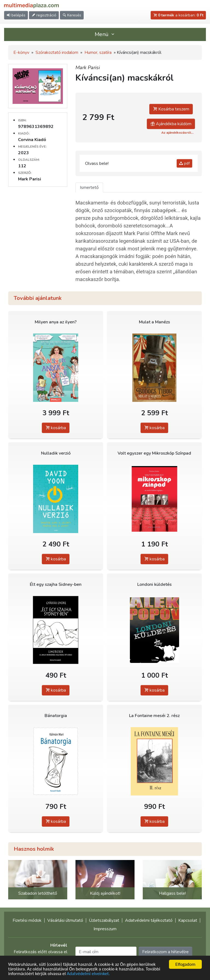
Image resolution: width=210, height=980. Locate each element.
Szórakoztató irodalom (57, 52)
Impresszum (105, 929)
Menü (105, 34)
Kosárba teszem (171, 109)
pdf (184, 163)
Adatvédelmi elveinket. (88, 974)
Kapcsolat (188, 920)
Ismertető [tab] (89, 188)
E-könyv (21, 52)
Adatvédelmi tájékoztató (149, 920)
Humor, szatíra (98, 52)
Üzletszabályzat (104, 920)
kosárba (56, 428)
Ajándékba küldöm (171, 124)
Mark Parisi (88, 68)
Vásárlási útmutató (65, 920)
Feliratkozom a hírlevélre (165, 952)
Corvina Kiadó (32, 140)
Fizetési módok (27, 920)
